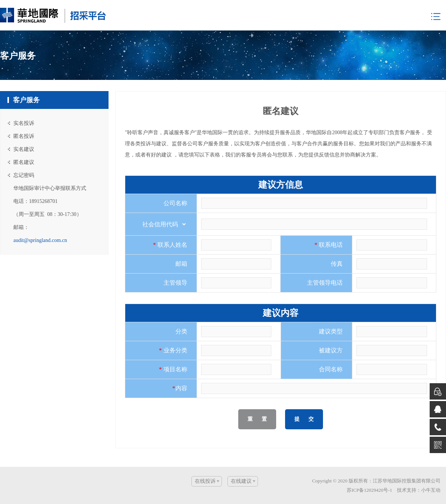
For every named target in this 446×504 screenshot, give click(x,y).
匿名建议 (24, 162)
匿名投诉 (24, 136)
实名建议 (24, 149)
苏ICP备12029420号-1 (369, 490)
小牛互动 (431, 490)
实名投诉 (24, 123)
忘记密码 (24, 175)
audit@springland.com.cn (40, 240)
